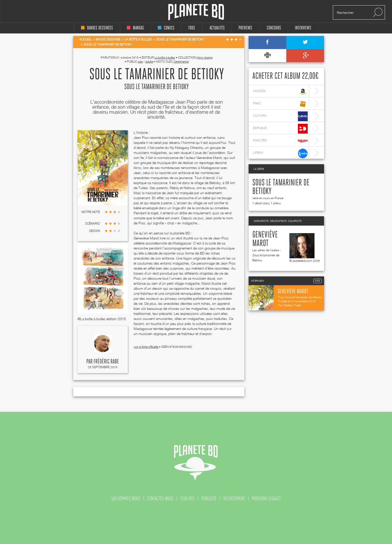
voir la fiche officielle (146, 347)
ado (140, 61)
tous (192, 28)
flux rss (187, 498)
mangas (135, 28)
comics (166, 28)
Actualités (217, 28)
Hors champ (205, 57)
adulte (149, 61)
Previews (245, 28)
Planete (196, 12)
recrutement (234, 498)
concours (274, 28)
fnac (280, 104)
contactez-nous (160, 498)
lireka (280, 153)
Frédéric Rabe (106, 362)
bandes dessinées (97, 28)
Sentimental (181, 61)
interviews (303, 28)
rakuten (280, 141)
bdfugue (280, 129)
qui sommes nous (126, 498)
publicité (209, 498)
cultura (280, 116)
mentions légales (266, 498)
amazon (280, 92)
